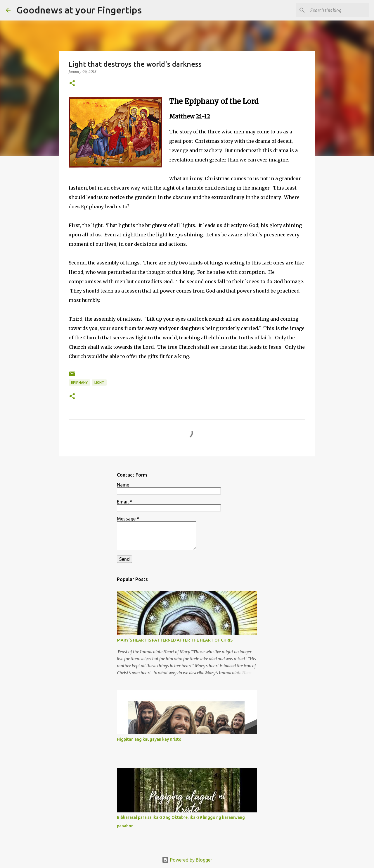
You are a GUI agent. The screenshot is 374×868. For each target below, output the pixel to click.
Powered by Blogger (187, 860)
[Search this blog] (339, 10)
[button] (72, 84)
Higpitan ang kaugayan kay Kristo (149, 739)
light (99, 383)
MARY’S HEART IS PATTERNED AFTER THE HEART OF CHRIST (176, 640)
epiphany (79, 383)
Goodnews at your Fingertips (79, 10)
